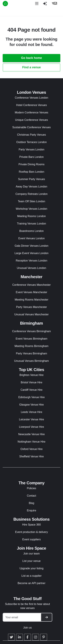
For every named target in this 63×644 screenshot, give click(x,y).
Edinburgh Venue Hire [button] (32, 397)
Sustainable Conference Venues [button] (32, 127)
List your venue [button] (32, 561)
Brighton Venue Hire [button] (32, 375)
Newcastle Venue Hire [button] (32, 434)
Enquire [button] (32, 510)
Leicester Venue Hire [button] (32, 419)
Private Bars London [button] (32, 157)
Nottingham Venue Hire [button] (32, 442)
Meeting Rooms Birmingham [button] (32, 346)
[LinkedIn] (19, 637)
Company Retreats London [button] (32, 194)
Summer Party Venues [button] (31, 179)
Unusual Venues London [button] (31, 268)
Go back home (31, 58)
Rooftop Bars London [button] (32, 172)
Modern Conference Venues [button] (32, 112)
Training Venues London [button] (32, 224)
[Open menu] (37, 4)
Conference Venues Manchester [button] (32, 285)
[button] (45, 5)
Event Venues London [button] (32, 238)
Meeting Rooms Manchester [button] (31, 300)
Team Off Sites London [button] (31, 201)
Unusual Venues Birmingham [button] (31, 361)
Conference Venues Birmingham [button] (31, 331)
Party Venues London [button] (32, 150)
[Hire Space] (14, 4)
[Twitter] (11, 637)
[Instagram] (36, 637)
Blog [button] (31, 503)
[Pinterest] (44, 637)
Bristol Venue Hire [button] (31, 382)
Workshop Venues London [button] (32, 209)
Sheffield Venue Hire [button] (32, 456)
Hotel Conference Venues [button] (31, 105)
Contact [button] (32, 496)
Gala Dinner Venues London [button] (32, 246)
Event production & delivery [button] (32, 532)
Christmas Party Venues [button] (32, 135)
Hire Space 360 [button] (31, 525)
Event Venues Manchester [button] (32, 292)
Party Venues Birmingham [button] (32, 353)
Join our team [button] (32, 554)
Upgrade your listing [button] (31, 568)
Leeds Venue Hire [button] (32, 412)
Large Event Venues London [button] (32, 253)
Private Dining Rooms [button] (32, 164)
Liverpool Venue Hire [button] (32, 427)
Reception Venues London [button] (32, 261)
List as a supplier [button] (31, 576)
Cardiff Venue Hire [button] (31, 390)
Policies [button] (32, 488)
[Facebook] (28, 637)
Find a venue (31, 67)
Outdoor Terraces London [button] (32, 142)
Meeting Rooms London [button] (32, 216)
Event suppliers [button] (32, 539)
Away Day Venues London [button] (32, 187)
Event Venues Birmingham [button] (32, 339)
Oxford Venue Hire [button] (32, 449)
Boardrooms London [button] (32, 231)
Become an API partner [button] (32, 583)
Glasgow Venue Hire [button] (32, 405)
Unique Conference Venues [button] (32, 120)
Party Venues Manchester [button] (32, 307)
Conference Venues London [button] (31, 98)
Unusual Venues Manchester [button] (32, 314)
